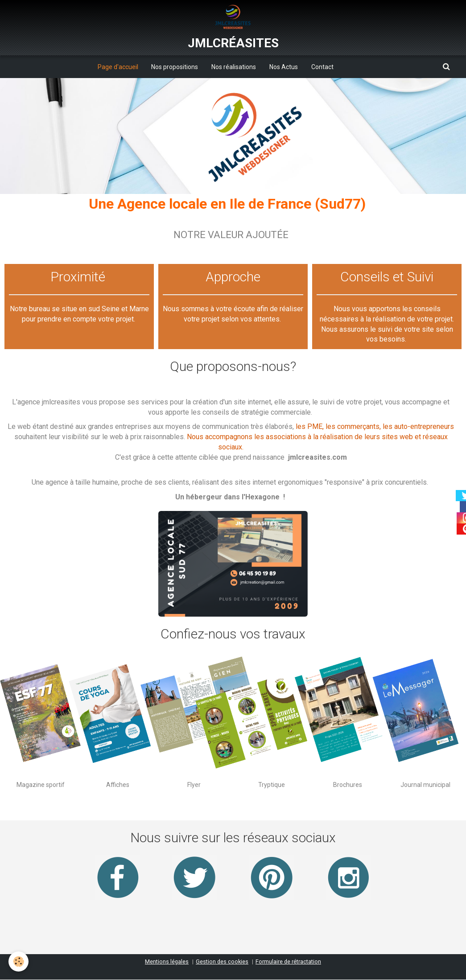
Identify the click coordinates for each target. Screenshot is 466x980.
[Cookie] (19, 961)
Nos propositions (175, 67)
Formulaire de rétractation (288, 962)
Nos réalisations (234, 67)
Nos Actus (284, 67)
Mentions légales (167, 962)
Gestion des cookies (222, 962)
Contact (322, 67)
